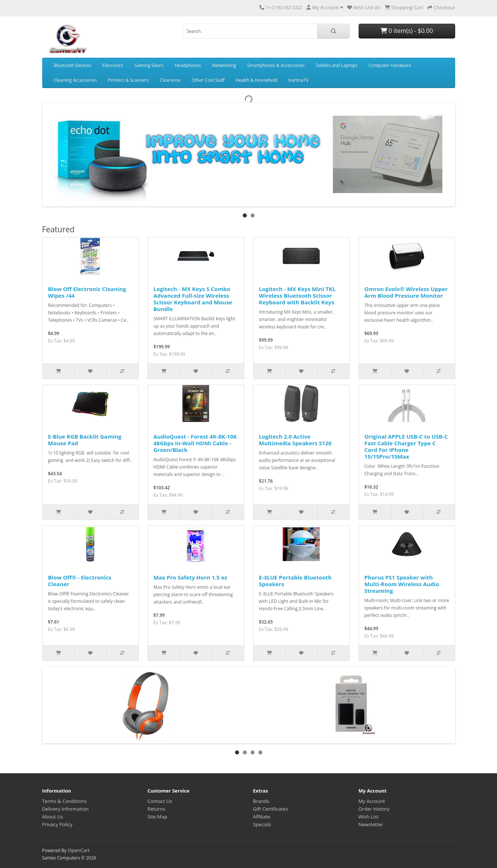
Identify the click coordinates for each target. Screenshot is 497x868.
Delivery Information (66, 809)
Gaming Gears (149, 65)
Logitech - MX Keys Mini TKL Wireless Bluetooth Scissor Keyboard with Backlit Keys (297, 295)
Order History (374, 809)
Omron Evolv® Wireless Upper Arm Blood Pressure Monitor (406, 292)
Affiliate (262, 817)
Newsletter (371, 824)
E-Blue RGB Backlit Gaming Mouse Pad (85, 440)
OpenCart (79, 850)
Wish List (369, 817)
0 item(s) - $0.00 (407, 31)
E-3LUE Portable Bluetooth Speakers (295, 581)
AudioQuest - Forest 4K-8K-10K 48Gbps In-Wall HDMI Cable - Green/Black (195, 443)
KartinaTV (299, 80)
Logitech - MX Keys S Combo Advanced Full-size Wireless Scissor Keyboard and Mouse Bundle (193, 299)
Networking (224, 65)
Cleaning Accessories (75, 80)
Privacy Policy (57, 824)
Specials (262, 824)
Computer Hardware (390, 65)
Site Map (157, 817)
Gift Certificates (271, 809)
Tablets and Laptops (337, 65)
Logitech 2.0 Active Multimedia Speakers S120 (295, 440)
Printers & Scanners (128, 80)
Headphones (188, 65)
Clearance (170, 80)
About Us (53, 817)
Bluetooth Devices (73, 65)
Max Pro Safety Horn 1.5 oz (190, 577)
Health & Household (257, 80)
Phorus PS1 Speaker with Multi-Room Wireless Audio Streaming (402, 584)
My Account (372, 801)
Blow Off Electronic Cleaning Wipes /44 (87, 292)
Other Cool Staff (208, 80)
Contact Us (160, 801)
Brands (261, 801)
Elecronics (113, 65)
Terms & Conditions (65, 801)
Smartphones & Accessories (276, 65)
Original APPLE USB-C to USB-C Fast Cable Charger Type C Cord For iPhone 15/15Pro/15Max (406, 446)
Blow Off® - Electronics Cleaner (80, 581)
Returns (157, 809)
